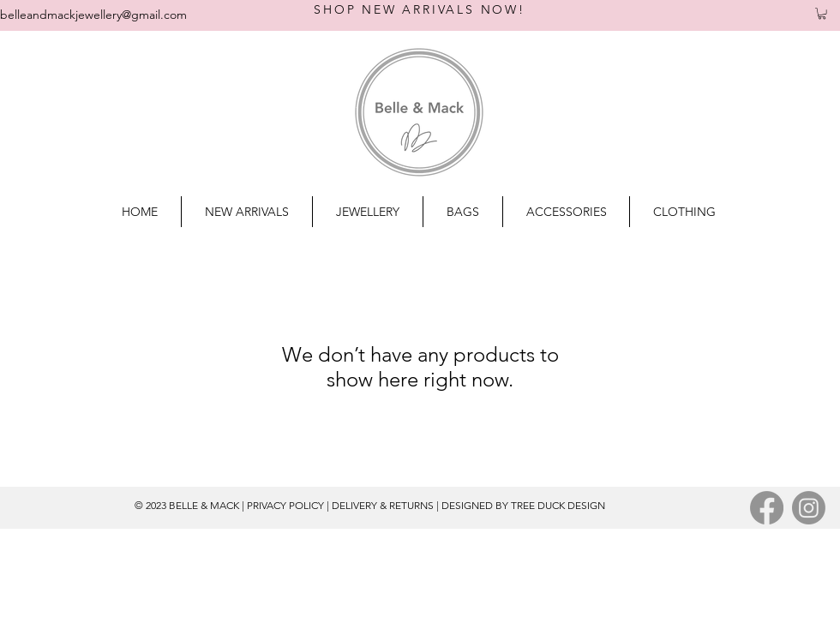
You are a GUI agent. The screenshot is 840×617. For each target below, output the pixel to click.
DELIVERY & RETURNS (383, 505)
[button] (822, 13)
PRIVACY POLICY (285, 505)
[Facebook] (767, 508)
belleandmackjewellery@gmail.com (93, 15)
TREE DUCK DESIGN (558, 505)
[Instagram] (809, 508)
